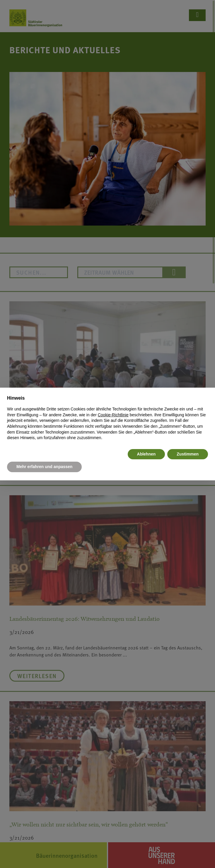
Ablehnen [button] (146, 454)
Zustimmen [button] (188, 454)
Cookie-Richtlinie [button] (113, 415)
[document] (107, 418)
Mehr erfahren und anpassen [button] (44, 467)
